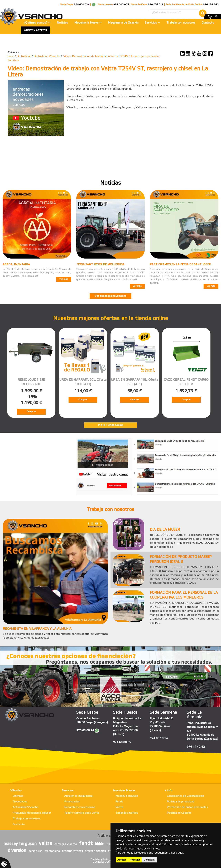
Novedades (20, 802)
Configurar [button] (150, 860)
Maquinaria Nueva (88, 23)
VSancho (16, 791)
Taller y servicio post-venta (82, 813)
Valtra (119, 807)
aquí (181, 853)
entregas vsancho (66, 844)
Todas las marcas (127, 813)
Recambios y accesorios (80, 807)
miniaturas (35, 851)
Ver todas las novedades (110, 296)
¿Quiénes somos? (37, 23)
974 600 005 (121, 5)
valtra (45, 844)
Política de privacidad (181, 802)
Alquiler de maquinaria (78, 796)
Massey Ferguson (127, 796)
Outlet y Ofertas (35, 30)
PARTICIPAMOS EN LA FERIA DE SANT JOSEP (180, 265)
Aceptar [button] (122, 860)
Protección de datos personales (187, 807)
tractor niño (52, 851)
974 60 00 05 (122, 742)
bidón (99, 844)
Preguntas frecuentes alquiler (32, 813)
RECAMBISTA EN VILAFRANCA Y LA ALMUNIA (37, 629)
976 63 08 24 (85, 731)
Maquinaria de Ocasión (123, 23)
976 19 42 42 (196, 747)
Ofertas (18, 796)
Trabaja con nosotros (181, 23)
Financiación (72, 802)
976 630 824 (82, 5)
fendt (86, 844)
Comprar (31, 412)
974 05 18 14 (159, 738)
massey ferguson (20, 844)
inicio (11, 56)
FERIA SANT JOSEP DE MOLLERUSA (100, 265)
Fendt (119, 802)
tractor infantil (72, 851)
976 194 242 (211, 5)
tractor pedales (95, 851)
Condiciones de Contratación (185, 796)
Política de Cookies (179, 813)
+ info (168, 791)
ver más (64, 279)
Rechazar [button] (135, 860)
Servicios (152, 23)
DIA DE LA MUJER (165, 530)
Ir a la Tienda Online (111, 425)
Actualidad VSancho (47, 56)
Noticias (62, 23)
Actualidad (25, 56)
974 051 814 (156, 5)
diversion (17, 851)
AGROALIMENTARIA (16, 265)
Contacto (208, 23)
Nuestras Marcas (124, 791)
